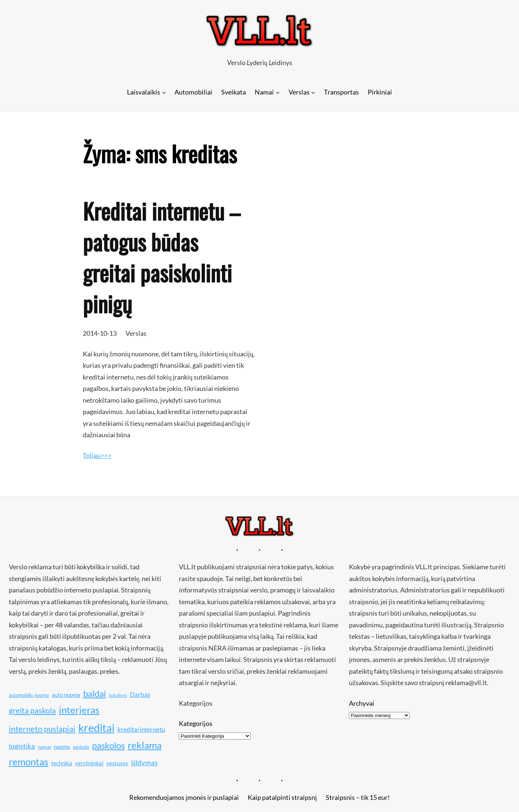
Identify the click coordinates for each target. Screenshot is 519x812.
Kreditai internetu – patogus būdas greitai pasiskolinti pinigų (162, 257)
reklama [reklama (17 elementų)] (145, 745)
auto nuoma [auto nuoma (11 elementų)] (66, 695)
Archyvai (362, 703)
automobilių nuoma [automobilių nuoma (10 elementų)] (29, 695)
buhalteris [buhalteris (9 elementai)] (118, 695)
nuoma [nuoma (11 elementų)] (62, 747)
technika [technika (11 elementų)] (62, 763)
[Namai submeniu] (278, 92)
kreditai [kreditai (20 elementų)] (96, 728)
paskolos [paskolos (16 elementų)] (108, 745)
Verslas (136, 333)
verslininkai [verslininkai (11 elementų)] (89, 763)
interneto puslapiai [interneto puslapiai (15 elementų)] (42, 729)
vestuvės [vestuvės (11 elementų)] (117, 763)
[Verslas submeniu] (313, 92)
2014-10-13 (100, 333)
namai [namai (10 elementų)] (44, 747)
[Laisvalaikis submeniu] (164, 92)
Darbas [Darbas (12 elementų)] (140, 695)
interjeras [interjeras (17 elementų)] (79, 710)
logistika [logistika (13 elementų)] (22, 746)
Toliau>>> (97, 455)
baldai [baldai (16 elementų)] (95, 693)
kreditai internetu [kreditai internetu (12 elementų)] (141, 729)
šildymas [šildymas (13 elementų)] (144, 763)
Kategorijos (196, 723)
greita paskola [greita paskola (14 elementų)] (32, 710)
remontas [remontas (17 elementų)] (29, 762)
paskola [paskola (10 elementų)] (81, 747)
